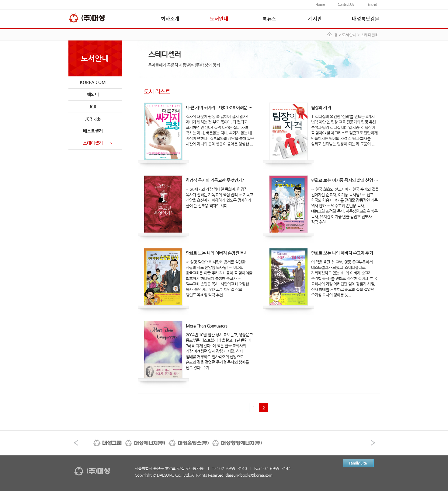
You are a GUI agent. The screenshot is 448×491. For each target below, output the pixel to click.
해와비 (93, 94)
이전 (76, 443)
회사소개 (170, 19)
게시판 (315, 19)
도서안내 (219, 19)
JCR (93, 107)
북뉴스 (269, 19)
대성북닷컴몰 (366, 19)
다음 (373, 443)
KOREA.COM (93, 82)
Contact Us (346, 4)
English (373, 4)
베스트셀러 (93, 131)
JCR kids (93, 119)
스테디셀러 (93, 143)
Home (320, 4)
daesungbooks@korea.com (249, 475)
